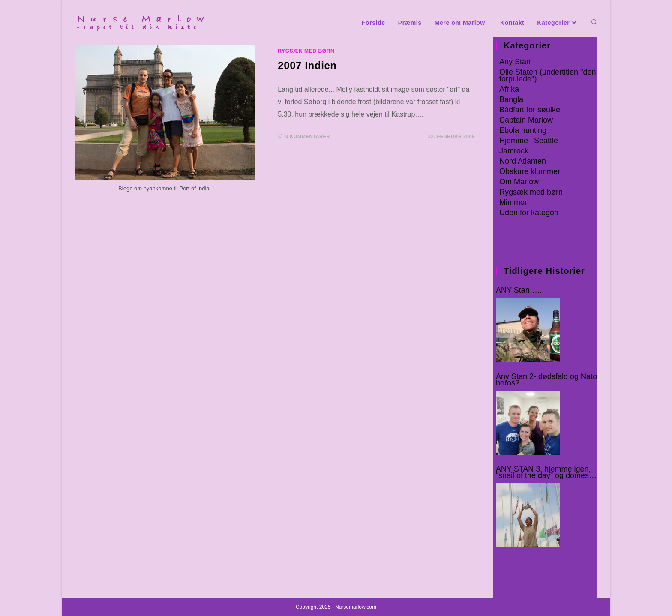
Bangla (511, 99)
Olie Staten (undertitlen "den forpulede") (548, 75)
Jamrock (514, 151)
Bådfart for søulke (530, 110)
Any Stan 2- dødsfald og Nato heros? (546, 380)
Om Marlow (519, 182)
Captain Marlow (526, 120)
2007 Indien (307, 65)
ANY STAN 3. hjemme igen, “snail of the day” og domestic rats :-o (546, 472)
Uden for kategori (529, 213)
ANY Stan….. (519, 290)
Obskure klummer (530, 171)
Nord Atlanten (523, 161)
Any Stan (515, 62)
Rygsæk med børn (306, 51)
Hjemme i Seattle (529, 141)
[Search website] (594, 23)
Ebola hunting (523, 130)
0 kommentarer (308, 136)
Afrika (509, 89)
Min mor (513, 202)
